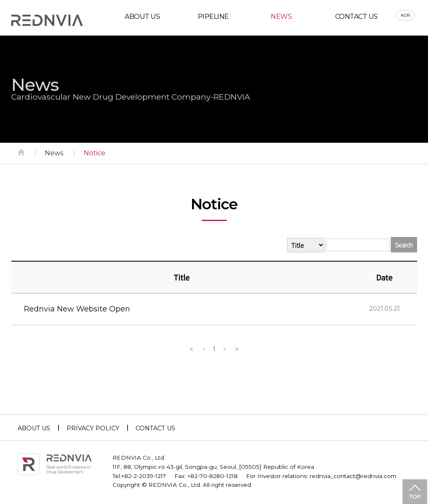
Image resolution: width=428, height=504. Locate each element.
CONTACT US (356, 18)
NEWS (281, 18)
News (54, 155)
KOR (406, 17)
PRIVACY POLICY (93, 430)
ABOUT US (142, 18)
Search (404, 246)
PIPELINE (213, 18)
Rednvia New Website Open (77, 311)
